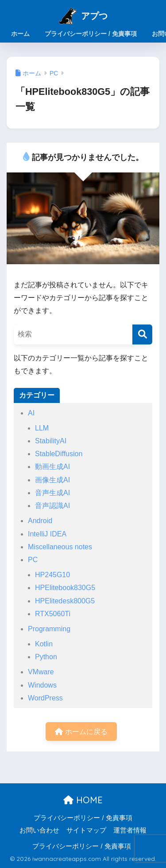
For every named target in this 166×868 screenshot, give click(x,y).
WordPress (45, 698)
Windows (42, 685)
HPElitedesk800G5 (65, 601)
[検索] (142, 334)
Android (40, 521)
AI (31, 413)
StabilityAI (51, 441)
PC (33, 560)
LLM (42, 428)
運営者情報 (130, 830)
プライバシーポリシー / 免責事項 (83, 818)
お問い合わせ (39, 830)
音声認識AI (52, 506)
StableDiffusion (59, 454)
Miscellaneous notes (60, 547)
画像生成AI (52, 480)
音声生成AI (52, 493)
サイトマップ (86, 830)
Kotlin (44, 644)
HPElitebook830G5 (65, 588)
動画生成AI (52, 467)
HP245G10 (52, 575)
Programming (49, 629)
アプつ (94, 16)
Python (46, 657)
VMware (41, 672)
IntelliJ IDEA (47, 534)
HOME (83, 800)
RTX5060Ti (53, 614)
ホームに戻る (81, 732)
